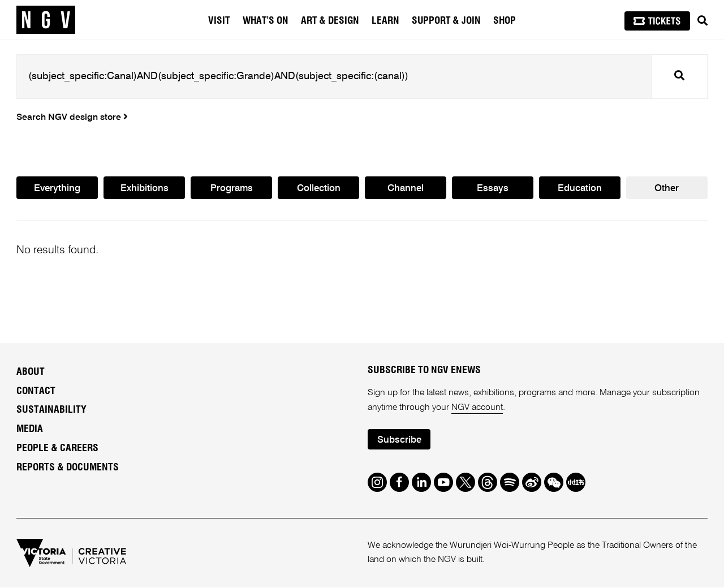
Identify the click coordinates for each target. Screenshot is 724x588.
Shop (505, 21)
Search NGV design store (72, 118)
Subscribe (399, 440)
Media (30, 430)
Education (580, 189)
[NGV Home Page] (46, 20)
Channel (406, 189)
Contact (36, 391)
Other (667, 189)
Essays (493, 189)
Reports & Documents (68, 468)
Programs (231, 189)
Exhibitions (145, 189)
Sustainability (51, 410)
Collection (319, 189)
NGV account (477, 408)
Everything (57, 189)
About (31, 372)
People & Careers (57, 449)
